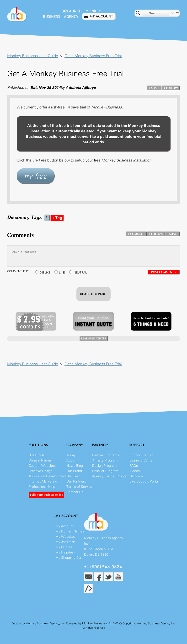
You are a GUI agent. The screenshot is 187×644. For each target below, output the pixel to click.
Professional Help (42, 487)
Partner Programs (106, 455)
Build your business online (46, 495)
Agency (71, 17)
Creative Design (41, 471)
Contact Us (75, 492)
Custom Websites (42, 466)
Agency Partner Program (111, 476)
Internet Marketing (43, 481)
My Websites (65, 537)
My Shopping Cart (69, 558)
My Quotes (64, 547)
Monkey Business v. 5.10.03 (100, 623)
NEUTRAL (80, 273)
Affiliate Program (105, 460)
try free (35, 176)
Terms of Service (79, 487)
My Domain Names (70, 531)
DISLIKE (45, 273)
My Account (101, 16)
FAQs (134, 466)
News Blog (75, 466)
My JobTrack (65, 542)
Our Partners (76, 481)
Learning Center (142, 460)
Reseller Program (105, 471)
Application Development (48, 476)
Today (71, 455)
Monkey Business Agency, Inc (45, 623)
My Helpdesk (65, 552)
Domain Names (40, 460)
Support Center (141, 455)
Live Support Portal (144, 481)
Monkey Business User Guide (33, 56)
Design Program (104, 466)
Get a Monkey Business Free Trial (93, 56)
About (71, 460)
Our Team (74, 476)
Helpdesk (136, 476)
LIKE (62, 273)
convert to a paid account (100, 137)
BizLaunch (72, 11)
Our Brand (74, 471)
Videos (135, 471)
